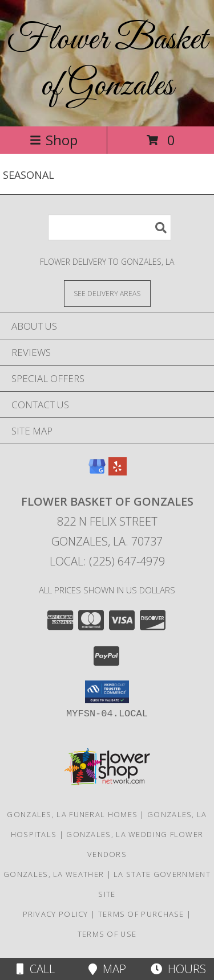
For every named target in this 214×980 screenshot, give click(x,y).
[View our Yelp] (118, 472)
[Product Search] (110, 227)
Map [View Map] (107, 969)
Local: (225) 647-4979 (107, 561)
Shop (54, 140)
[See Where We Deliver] (107, 293)
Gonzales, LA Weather (54, 874)
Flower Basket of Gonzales (107, 63)
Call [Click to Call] (36, 969)
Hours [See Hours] (178, 969)
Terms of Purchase (141, 914)
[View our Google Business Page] (97, 472)
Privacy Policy (56, 914)
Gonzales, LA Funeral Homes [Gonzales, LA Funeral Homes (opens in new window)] (72, 814)
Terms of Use (107, 934)
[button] (107, 692)
